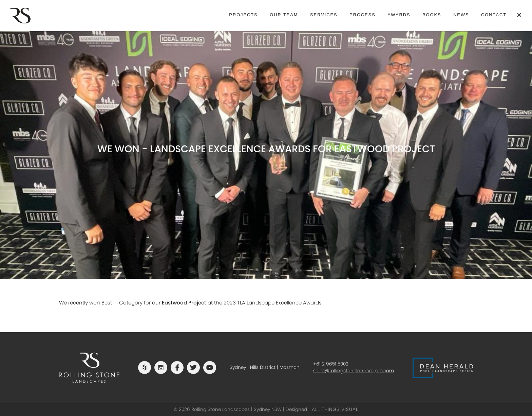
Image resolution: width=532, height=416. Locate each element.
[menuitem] (243, 15)
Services (324, 15)
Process (363, 15)
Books (432, 15)
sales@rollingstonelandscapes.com (354, 371)
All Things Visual (335, 409)
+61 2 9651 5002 (331, 364)
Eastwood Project (184, 303)
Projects (243, 15)
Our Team (284, 15)
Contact (494, 15)
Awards (399, 15)
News (461, 15)
